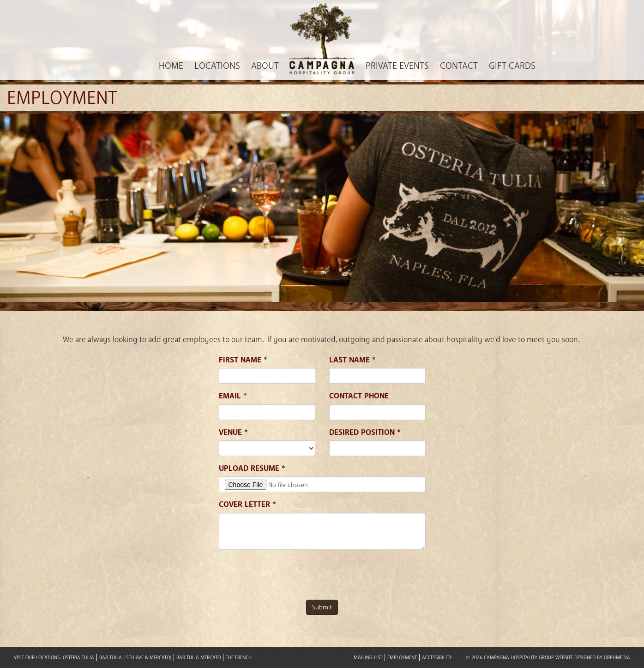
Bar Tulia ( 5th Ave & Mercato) (135, 657)
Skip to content (34, 27)
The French (239, 657)
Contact (459, 66)
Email (230, 396)
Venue (230, 432)
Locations (217, 66)
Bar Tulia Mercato (199, 657)
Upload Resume (249, 468)
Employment (402, 657)
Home (171, 66)
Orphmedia (617, 657)
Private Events (397, 66)
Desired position (362, 432)
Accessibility (437, 657)
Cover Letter (244, 504)
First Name (240, 360)
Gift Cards (512, 66)
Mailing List (368, 657)
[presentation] (289, 575)
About (265, 66)
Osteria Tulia (78, 657)
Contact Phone (359, 396)
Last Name (349, 360)
